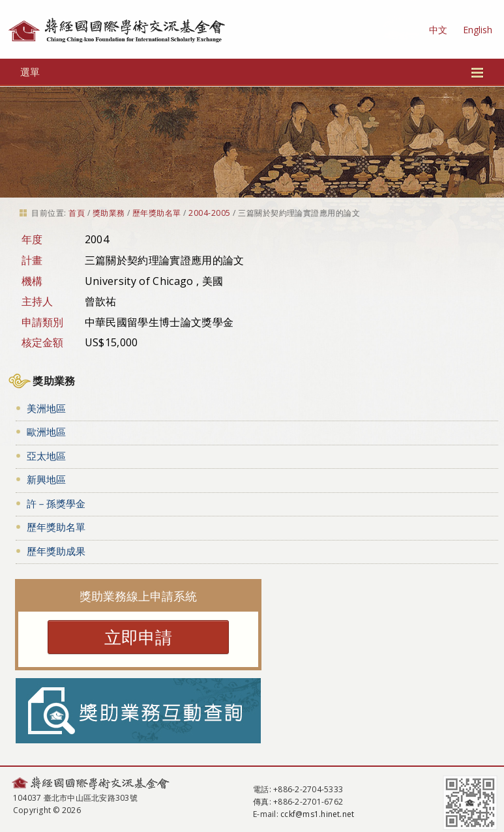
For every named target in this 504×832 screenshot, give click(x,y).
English (478, 30)
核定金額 (43, 342)
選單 (252, 72)
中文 (438, 30)
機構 (32, 281)
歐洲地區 (46, 432)
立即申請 (138, 637)
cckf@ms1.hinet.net (317, 814)
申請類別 (43, 322)
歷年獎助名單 (157, 213)
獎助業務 (109, 213)
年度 (32, 239)
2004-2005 (209, 213)
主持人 (37, 301)
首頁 (77, 213)
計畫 (32, 260)
